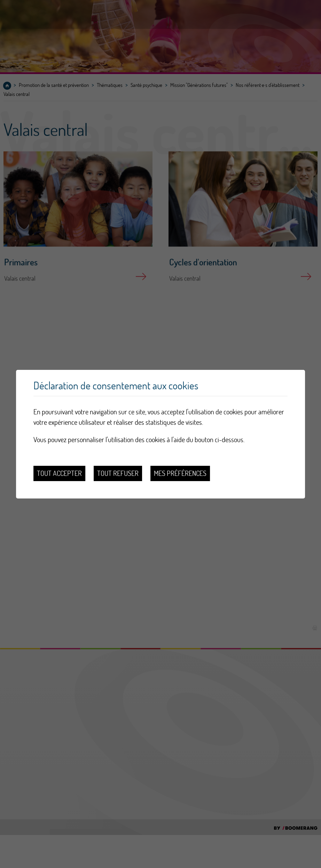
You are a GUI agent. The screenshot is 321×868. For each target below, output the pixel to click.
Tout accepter (59, 473)
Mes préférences (180, 473)
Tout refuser (118, 473)
